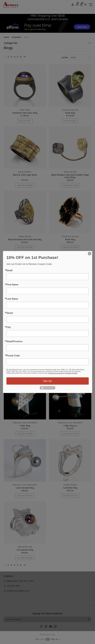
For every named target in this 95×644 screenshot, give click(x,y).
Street (10, 313)
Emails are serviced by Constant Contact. (63, 373)
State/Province (14, 341)
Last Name (12, 299)
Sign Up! (47, 381)
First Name (12, 285)
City (9, 327)
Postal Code (13, 356)
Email (9, 270)
